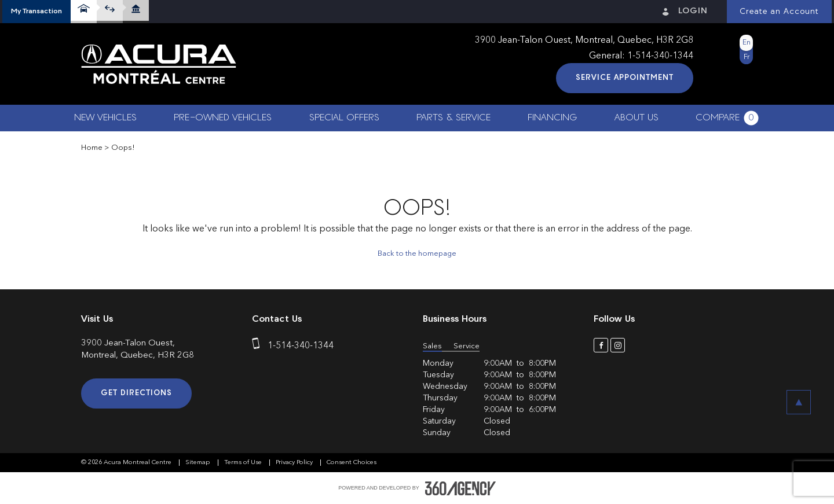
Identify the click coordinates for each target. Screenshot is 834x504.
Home (92, 148)
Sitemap (199, 463)
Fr (747, 57)
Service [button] (467, 346)
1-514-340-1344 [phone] (660, 56)
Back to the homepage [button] (417, 254)
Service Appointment (625, 78)
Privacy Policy (295, 463)
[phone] (258, 346)
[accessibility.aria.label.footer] (460, 488)
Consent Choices (352, 463)
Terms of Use (244, 463)
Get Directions (136, 393)
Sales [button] (432, 346)
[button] (36, 12)
